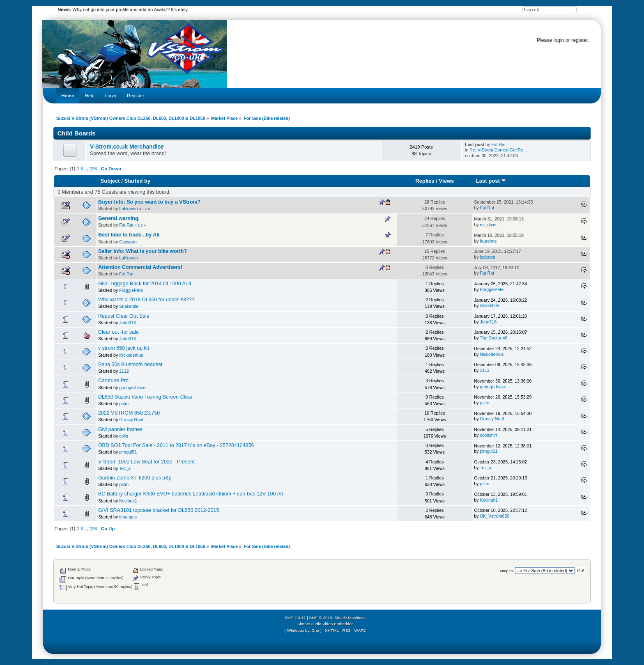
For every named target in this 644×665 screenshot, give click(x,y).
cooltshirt (488, 435)
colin (124, 436)
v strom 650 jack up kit (124, 348)
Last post (491, 181)
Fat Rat (498, 144)
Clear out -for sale (118, 332)
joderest (488, 257)
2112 (124, 371)
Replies (425, 181)
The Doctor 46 (493, 338)
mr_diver (488, 225)
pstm (124, 404)
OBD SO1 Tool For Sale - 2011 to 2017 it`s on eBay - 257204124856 (176, 445)
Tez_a (125, 468)
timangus (128, 517)
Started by (137, 181)
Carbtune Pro (113, 381)
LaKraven (128, 209)
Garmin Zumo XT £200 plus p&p (135, 478)
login (559, 40)
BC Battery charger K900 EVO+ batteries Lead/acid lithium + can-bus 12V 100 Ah (191, 494)
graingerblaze (132, 388)
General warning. (119, 218)
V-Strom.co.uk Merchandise (127, 147)
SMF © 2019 (321, 618)
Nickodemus (131, 355)
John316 (128, 323)
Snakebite (129, 306)
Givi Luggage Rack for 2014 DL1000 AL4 (145, 284)
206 (93, 169)
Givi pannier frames (120, 429)
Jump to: (506, 571)
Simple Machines (350, 618)
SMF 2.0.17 (295, 618)
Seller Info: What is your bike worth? (143, 251)
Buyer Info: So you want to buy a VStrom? (149, 202)
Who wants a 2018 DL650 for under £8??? (146, 300)
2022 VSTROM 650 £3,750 (129, 413)
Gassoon (128, 242)
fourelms (488, 241)
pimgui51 (128, 452)
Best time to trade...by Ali (129, 235)
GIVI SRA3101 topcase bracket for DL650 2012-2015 (159, 510)
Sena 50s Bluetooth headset (130, 365)
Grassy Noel (131, 420)
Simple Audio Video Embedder (325, 624)
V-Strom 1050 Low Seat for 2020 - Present (146, 462)
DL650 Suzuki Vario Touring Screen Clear (145, 397)
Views (447, 181)
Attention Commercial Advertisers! (140, 267)
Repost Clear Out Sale (124, 316)
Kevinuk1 (128, 501)
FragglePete (131, 290)
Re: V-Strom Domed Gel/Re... (498, 150)
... (87, 169)
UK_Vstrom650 (494, 516)
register (580, 40)
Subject (110, 181)
